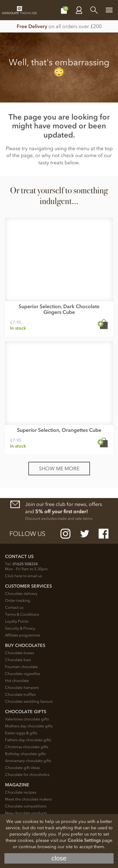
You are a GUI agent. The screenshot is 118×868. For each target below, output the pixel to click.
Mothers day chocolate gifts (29, 726)
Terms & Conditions (22, 614)
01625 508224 (25, 564)
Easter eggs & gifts (21, 733)
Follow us (27, 534)
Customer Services (28, 586)
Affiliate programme (22, 635)
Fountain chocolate (21, 667)
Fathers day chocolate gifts (28, 740)
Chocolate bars (18, 660)
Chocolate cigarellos (22, 674)
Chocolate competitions (26, 806)
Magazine (17, 785)
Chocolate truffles (20, 695)
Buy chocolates (25, 645)
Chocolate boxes (20, 653)
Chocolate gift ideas (22, 768)
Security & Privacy (20, 628)
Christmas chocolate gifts (27, 747)
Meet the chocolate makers (28, 799)
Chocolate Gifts (26, 712)
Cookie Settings (84, 840)
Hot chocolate (17, 681)
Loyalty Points (17, 621)
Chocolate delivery (21, 594)
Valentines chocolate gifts (27, 719)
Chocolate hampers (22, 688)
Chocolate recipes (21, 792)
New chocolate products (26, 813)
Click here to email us (23, 576)
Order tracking (18, 601)
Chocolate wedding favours (29, 701)
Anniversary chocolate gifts (28, 761)
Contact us (14, 607)
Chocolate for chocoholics (27, 775)
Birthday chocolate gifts (25, 754)
